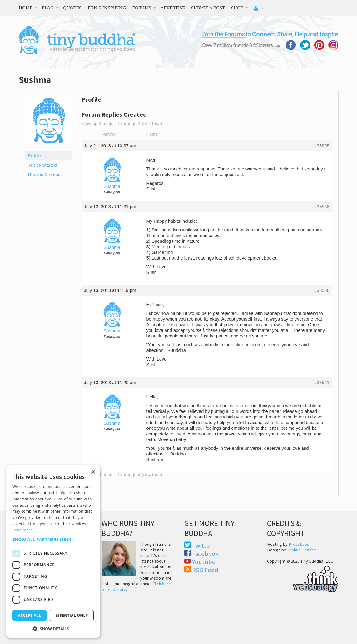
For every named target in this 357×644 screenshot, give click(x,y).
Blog (48, 8)
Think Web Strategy (302, 578)
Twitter (202, 545)
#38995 (322, 146)
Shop (237, 8)
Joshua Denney (302, 550)
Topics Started (42, 165)
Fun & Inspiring (107, 8)
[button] (53, 539)
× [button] (93, 472)
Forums (142, 8)
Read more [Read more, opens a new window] (22, 530)
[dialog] (53, 552)
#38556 (322, 290)
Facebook (205, 554)
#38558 (322, 207)
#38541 (322, 383)
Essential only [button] (72, 615)
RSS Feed (205, 570)
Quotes (72, 8)
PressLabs (299, 544)
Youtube (204, 562)
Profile (35, 156)
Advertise (173, 8)
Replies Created (44, 175)
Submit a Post (208, 8)
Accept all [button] (29, 615)
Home (26, 8)
